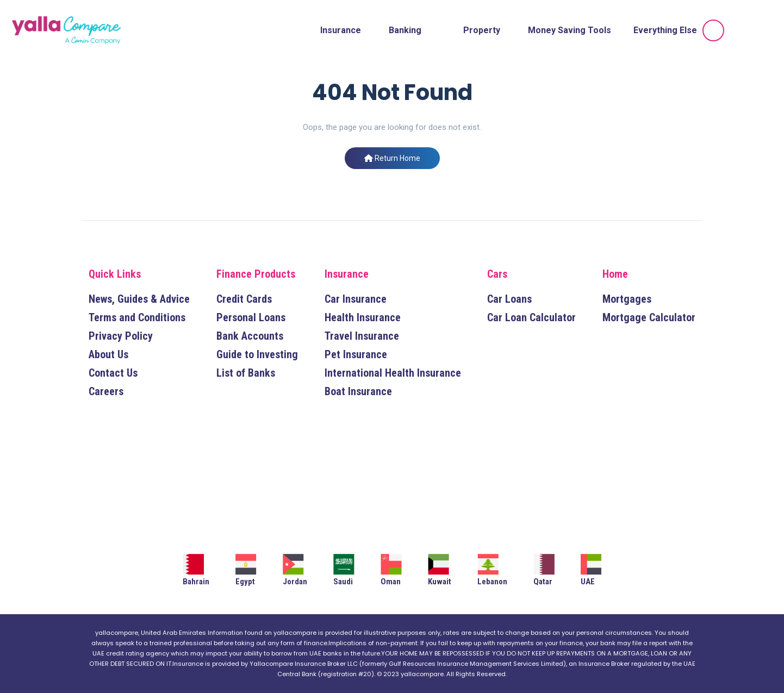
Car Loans (509, 299)
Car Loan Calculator (531, 317)
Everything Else (665, 30)
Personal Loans (251, 317)
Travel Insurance (362, 336)
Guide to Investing (257, 354)
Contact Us (113, 373)
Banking (405, 30)
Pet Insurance (356, 354)
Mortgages (627, 299)
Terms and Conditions (137, 317)
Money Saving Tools (570, 30)
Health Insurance (363, 317)
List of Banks (246, 373)
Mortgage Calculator (649, 317)
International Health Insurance (393, 373)
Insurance (341, 30)
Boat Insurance (358, 391)
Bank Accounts (250, 336)
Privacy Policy (121, 336)
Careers (106, 391)
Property (482, 30)
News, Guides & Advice (139, 299)
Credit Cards (244, 299)
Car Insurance (356, 299)
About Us (108, 354)
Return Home (392, 158)
